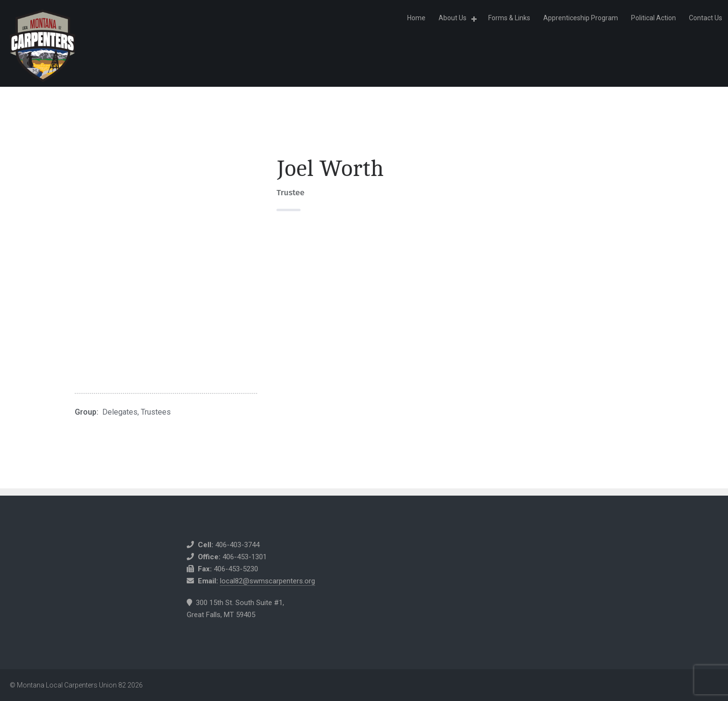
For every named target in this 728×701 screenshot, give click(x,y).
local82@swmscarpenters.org (268, 581)
